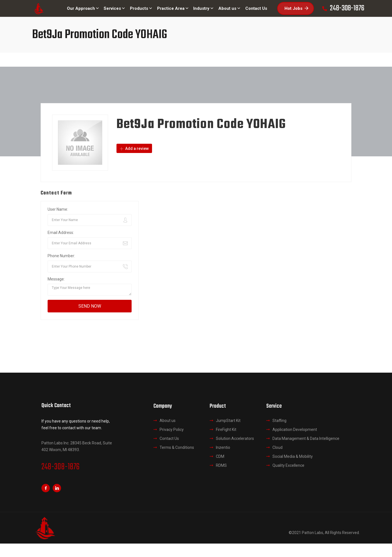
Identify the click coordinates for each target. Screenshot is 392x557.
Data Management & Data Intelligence (306, 438)
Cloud (277, 447)
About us (168, 421)
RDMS (221, 465)
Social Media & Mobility (293, 456)
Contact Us (169, 438)
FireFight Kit (226, 430)
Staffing (279, 421)
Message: (56, 279)
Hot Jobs (296, 8)
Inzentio (223, 447)
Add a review (134, 148)
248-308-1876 (60, 467)
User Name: (58, 209)
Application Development (295, 430)
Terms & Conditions (177, 447)
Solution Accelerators (235, 438)
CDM (220, 456)
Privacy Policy (172, 430)
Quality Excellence (288, 465)
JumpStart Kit (228, 421)
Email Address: (61, 233)
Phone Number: (61, 256)
